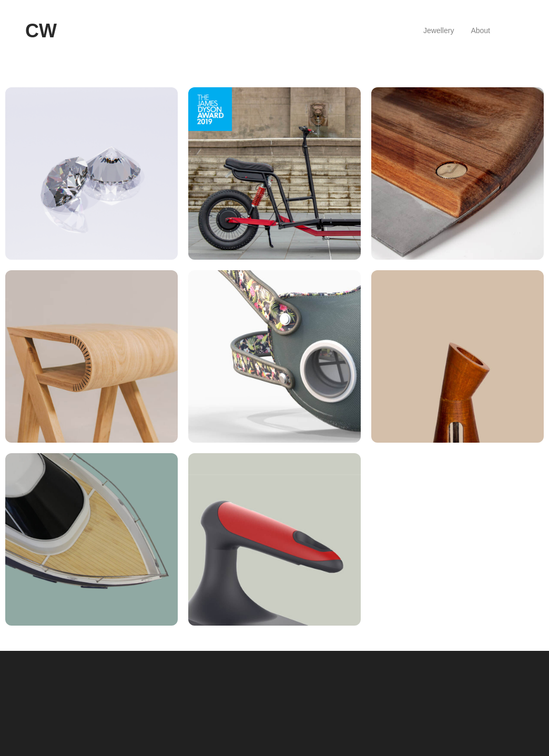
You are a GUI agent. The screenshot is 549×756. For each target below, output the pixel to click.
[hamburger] (69, 31)
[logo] (41, 31)
